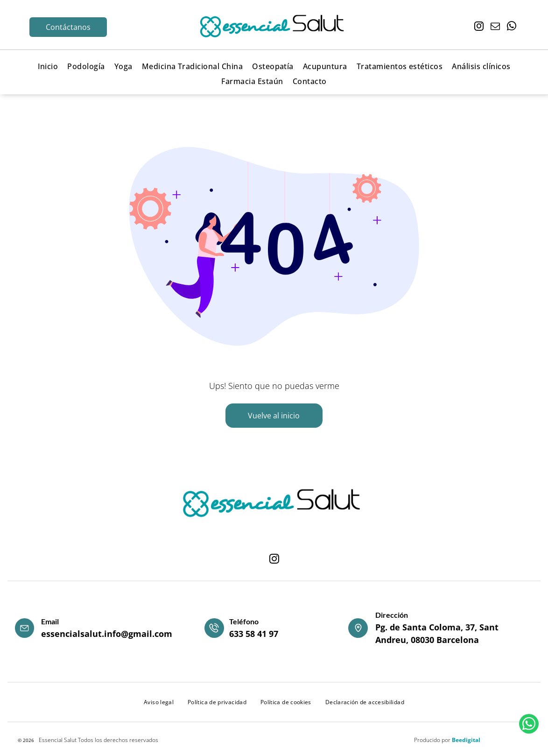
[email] (495, 27)
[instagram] (479, 27)
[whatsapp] (512, 27)
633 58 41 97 (254, 634)
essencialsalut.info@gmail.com (107, 634)
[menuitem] (48, 66)
